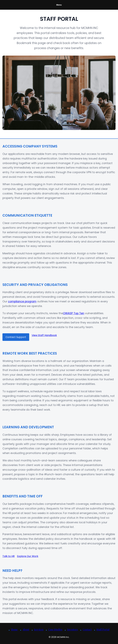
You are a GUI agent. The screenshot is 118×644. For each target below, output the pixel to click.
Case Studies (55, 629)
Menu (59, 5)
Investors (72, 629)
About (26, 629)
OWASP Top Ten (74, 313)
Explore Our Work (28, 556)
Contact (87, 629)
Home (14, 629)
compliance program (22, 301)
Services (39, 629)
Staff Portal (103, 629)
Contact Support (16, 337)
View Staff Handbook (44, 335)
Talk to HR (9, 556)
